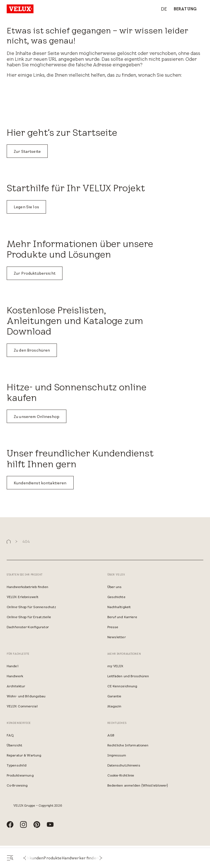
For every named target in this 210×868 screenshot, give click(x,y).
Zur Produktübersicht (35, 273)
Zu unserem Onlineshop (37, 417)
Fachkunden (32, 858)
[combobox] (161, 9)
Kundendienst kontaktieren (40, 483)
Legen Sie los (26, 207)
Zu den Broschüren (32, 350)
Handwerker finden (80, 858)
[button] (25, 858)
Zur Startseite (27, 151)
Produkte (52, 858)
